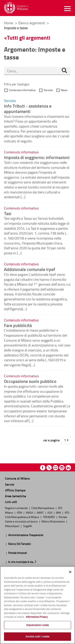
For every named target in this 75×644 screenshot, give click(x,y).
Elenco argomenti (32, 23)
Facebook (43, 468)
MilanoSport (12, 526)
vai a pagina (51, 440)
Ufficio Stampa (15, 490)
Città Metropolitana (43, 508)
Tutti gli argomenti (29, 38)
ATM (20, 512)
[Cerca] (64, 71)
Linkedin (68, 468)
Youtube (55, 468)
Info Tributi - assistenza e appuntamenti (28, 108)
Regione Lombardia (17, 508)
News (64, 90)
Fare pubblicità (18, 325)
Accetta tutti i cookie (38, 636)
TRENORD (49, 517)
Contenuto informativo (22, 90)
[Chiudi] (70, 572)
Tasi (8, 213)
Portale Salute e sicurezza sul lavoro (36, 519)
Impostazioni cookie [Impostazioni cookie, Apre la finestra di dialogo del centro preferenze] (37, 625)
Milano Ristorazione (53, 521)
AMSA (30, 512)
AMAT (40, 512)
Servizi (10, 484)
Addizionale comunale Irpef (30, 269)
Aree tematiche (15, 496)
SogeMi (28, 526)
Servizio (48, 90)
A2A (50, 512)
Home (9, 23)
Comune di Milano (17, 478)
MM (59, 512)
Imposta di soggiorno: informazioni (37, 157)
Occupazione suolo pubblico (30, 381)
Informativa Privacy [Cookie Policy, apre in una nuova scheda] (37, 617)
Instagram (62, 468)
